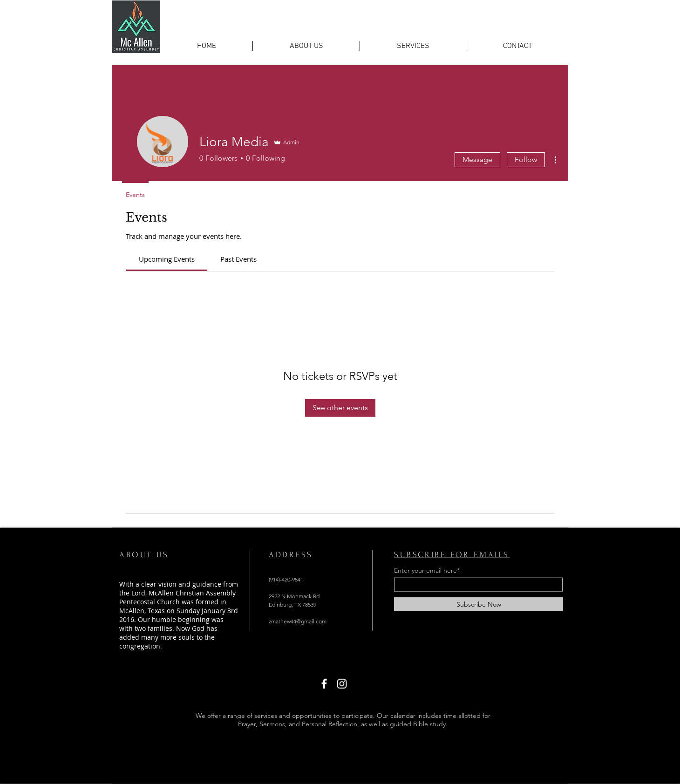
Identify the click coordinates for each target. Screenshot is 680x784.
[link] (167, 259)
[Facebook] (324, 684)
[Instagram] (342, 684)
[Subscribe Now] (479, 604)
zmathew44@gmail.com (298, 621)
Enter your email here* (427, 570)
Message (477, 159)
